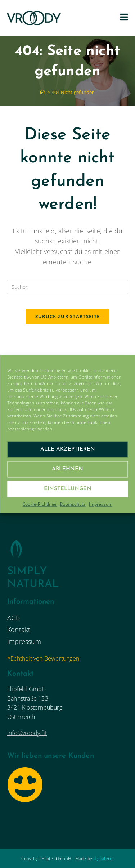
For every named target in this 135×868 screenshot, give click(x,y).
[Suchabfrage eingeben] (68, 287)
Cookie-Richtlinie (40, 504)
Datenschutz (73, 504)
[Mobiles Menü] (124, 18)
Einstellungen (68, 489)
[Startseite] (42, 92)
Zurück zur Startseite (67, 316)
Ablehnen (67, 469)
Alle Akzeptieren (68, 449)
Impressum (101, 504)
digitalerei (103, 858)
